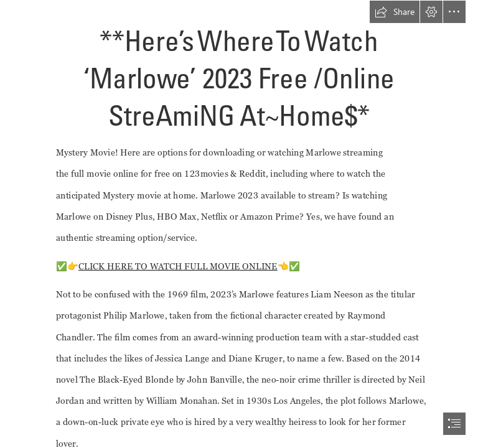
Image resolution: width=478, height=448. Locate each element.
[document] (239, 224)
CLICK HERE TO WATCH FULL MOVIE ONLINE (178, 266)
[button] (395, 12)
